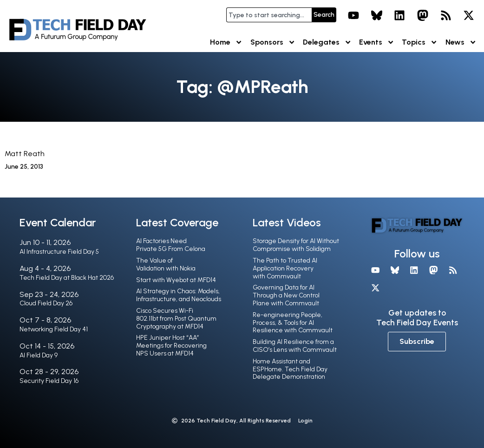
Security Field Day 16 (49, 381)
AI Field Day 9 (39, 355)
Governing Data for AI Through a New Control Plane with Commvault (286, 295)
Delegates (327, 42)
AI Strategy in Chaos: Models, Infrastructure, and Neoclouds (179, 295)
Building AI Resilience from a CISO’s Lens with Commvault (295, 346)
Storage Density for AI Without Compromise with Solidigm (296, 245)
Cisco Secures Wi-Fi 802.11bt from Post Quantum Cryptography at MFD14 (176, 319)
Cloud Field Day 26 (46, 303)
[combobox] (269, 15)
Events (377, 42)
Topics (420, 42)
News (461, 42)
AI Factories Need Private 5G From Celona (171, 245)
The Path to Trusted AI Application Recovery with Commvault (285, 268)
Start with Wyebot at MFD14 (176, 280)
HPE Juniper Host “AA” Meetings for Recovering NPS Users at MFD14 (171, 346)
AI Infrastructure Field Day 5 (59, 252)
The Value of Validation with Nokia (166, 264)
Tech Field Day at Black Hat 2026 (67, 278)
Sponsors (273, 42)
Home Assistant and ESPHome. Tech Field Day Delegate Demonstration (290, 369)
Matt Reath (25, 154)
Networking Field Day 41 (54, 329)
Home (226, 42)
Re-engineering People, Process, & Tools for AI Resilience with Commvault (293, 323)
